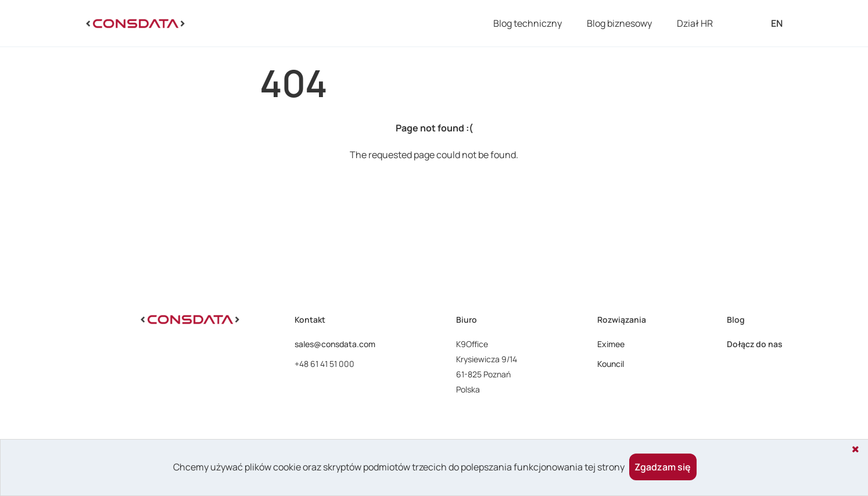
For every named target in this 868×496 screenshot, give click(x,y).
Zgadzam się (663, 467)
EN (777, 23)
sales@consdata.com (335, 344)
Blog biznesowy (619, 23)
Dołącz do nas (755, 344)
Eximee (611, 344)
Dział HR (695, 23)
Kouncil (611, 364)
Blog (736, 320)
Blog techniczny (528, 23)
